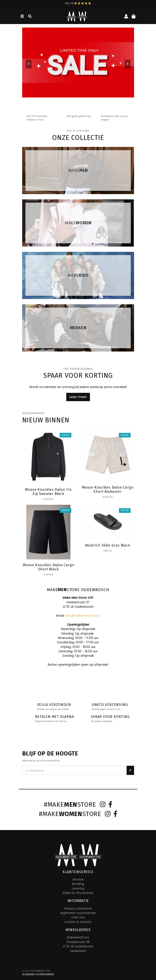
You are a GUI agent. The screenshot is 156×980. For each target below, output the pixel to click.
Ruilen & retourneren (78, 893)
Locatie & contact (78, 922)
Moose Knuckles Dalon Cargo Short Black (48, 567)
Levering (78, 889)
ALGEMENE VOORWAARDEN (38, 974)
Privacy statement (78, 909)
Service (78, 880)
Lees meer (78, 397)
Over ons (78, 917)
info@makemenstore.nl (83, 616)
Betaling (78, 884)
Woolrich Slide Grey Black (108, 545)
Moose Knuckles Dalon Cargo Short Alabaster (108, 489)
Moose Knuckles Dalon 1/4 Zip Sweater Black (48, 492)
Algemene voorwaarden (78, 913)
